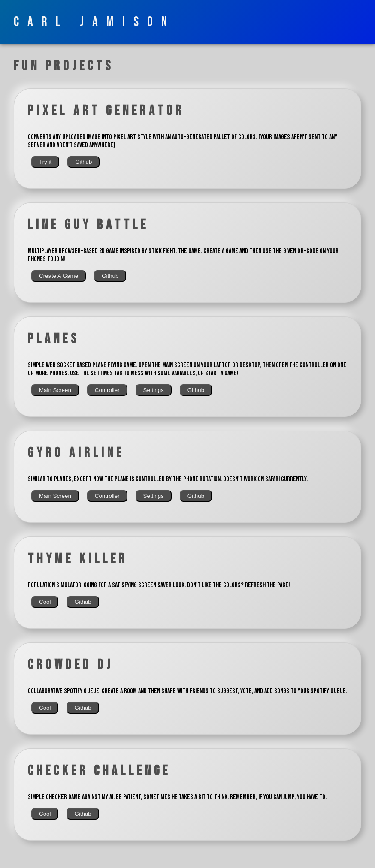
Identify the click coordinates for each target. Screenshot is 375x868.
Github (83, 162)
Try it (45, 162)
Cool (45, 602)
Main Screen (55, 390)
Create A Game (59, 276)
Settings (154, 390)
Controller (107, 390)
